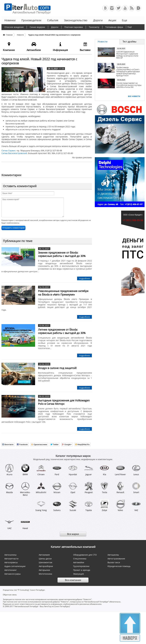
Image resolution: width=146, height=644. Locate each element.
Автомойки (79, 562)
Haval (25, 524)
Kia (104, 470)
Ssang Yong (41, 506)
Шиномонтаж (45, 562)
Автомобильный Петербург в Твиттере (118, 8)
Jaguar (89, 470)
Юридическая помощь (119, 566)
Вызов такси (114, 562)
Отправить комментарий (13, 228)
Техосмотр (94, 27)
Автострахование (116, 559)
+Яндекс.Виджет (138, 8)
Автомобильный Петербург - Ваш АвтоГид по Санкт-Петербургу (26, 8)
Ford (57, 470)
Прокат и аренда (82, 570)
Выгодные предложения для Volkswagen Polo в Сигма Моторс (64, 402)
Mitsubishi (41, 488)
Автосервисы (11, 562)
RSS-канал (132, 8)
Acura (9, 470)
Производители (31, 20)
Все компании (73, 580)
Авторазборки (46, 566)
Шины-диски (45, 559)
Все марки (73, 534)
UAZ (9, 524)
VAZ (136, 506)
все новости (134, 96)
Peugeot (89, 488)
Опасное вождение (14, 27)
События (53, 20)
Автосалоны (10, 555)
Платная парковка (74, 27)
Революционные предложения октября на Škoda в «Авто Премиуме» (63, 293)
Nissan (57, 488)
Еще (124, 20)
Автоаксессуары (13, 574)
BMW (25, 470)
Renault (120, 488)
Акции (112, 20)
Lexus (136, 470)
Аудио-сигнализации (15, 566)
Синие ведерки (37, 27)
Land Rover (120, 470)
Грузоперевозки (81, 566)
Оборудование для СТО (85, 555)
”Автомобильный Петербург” (96, 602)
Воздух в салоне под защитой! (57, 368)
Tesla (104, 488)
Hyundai (73, 470)
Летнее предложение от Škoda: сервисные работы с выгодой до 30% (62, 331)
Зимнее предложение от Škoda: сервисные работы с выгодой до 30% (62, 254)
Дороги (98, 20)
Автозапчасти (11, 559)
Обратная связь (10, 595)
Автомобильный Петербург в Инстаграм (112, 8)
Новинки (10, 20)
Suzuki (73, 506)
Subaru (57, 506)
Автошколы (113, 555)
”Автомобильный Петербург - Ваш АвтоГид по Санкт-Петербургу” (42, 606)
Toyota (89, 506)
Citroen (41, 470)
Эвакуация (78, 574)
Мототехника (45, 574)
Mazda (9, 488)
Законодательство (76, 20)
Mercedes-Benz (25, 489)
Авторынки (44, 570)
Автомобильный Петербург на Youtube (125, 8)
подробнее (84, 278)
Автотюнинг (11, 570)
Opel (73, 488)
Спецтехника (80, 559)
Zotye (104, 506)
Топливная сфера (114, 27)
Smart (136, 488)
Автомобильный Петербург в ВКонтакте (105, 8)
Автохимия (44, 555)
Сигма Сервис (8, 151)
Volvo (120, 506)
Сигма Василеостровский (14, 153)
